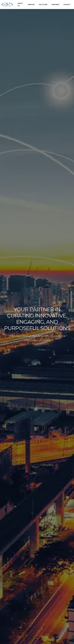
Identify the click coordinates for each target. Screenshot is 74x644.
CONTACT (67, 5)
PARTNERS (55, 5)
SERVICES (31, 5)
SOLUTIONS (43, 5)
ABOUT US (20, 5)
